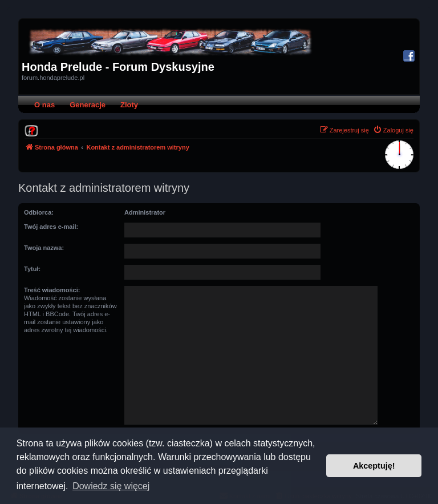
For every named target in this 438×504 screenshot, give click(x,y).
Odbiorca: (39, 212)
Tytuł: (32, 269)
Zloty (129, 105)
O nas (44, 105)
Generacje (88, 105)
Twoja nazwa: (44, 248)
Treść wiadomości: (52, 290)
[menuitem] (31, 130)
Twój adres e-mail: (51, 227)
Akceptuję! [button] (374, 466)
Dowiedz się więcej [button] (111, 486)
